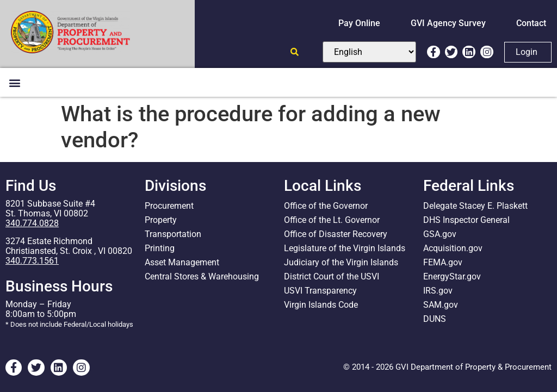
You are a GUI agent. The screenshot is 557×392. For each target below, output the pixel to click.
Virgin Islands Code (321, 305)
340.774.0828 (32, 223)
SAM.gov (441, 305)
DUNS (435, 319)
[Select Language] (369, 52)
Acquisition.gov (453, 248)
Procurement (169, 206)
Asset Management (182, 262)
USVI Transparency (320, 291)
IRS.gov (438, 291)
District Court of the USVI (332, 276)
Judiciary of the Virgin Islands (341, 262)
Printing (160, 248)
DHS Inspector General (466, 220)
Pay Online (359, 23)
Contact (531, 23)
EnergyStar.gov (452, 276)
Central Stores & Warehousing (202, 276)
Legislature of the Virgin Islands (345, 248)
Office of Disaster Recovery (336, 234)
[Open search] (295, 52)
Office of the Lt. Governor (332, 220)
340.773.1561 (32, 261)
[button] (14, 82)
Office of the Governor (326, 206)
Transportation (173, 234)
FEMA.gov (443, 262)
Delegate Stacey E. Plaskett (475, 206)
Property (161, 220)
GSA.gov (440, 234)
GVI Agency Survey (448, 23)
